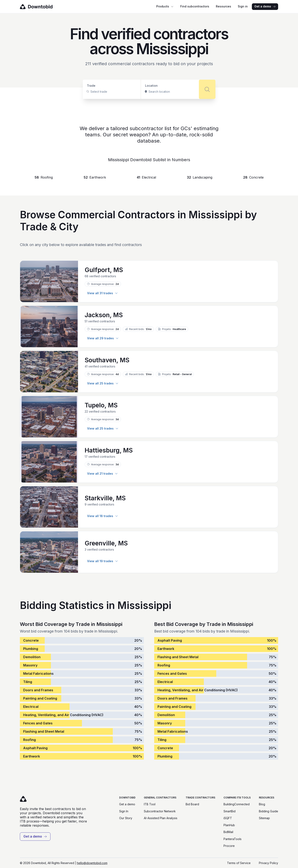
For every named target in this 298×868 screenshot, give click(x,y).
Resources (223, 6)
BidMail (228, 832)
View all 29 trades (103, 338)
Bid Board (192, 804)
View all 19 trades (103, 561)
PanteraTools (233, 839)
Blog (262, 804)
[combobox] (91, 92)
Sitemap (264, 818)
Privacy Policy (269, 863)
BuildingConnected (237, 804)
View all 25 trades (103, 383)
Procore (229, 846)
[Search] (207, 89)
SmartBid (230, 811)
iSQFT (228, 818)
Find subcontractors (195, 6)
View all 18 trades (103, 516)
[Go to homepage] (42, 7)
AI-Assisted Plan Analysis (161, 818)
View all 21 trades (103, 474)
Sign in (243, 6)
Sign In (124, 811)
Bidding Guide (269, 811)
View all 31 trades (103, 293)
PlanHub (229, 825)
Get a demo (265, 6)
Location (151, 86)
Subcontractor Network (160, 811)
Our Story (126, 818)
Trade (91, 86)
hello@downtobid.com (92, 863)
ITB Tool (150, 804)
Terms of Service (239, 863)
